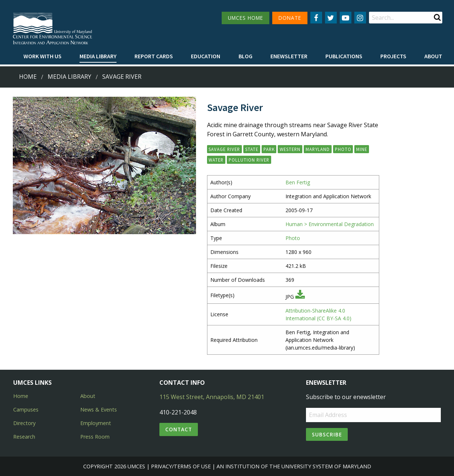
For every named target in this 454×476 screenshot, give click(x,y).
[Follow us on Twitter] (331, 18)
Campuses (26, 409)
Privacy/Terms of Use (181, 466)
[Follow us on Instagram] (360, 18)
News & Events (99, 409)
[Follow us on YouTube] (346, 18)
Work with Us (43, 56)
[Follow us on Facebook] (316, 18)
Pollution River (249, 160)
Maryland (318, 149)
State (252, 149)
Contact (179, 429)
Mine (362, 149)
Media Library (98, 56)
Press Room (95, 437)
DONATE (290, 18)
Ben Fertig (298, 182)
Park (269, 149)
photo (343, 149)
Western (290, 149)
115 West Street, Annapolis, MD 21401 (212, 397)
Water (216, 160)
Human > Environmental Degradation (330, 224)
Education (206, 56)
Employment (96, 423)
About (433, 56)
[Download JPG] (300, 297)
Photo (293, 238)
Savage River (122, 77)
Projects (393, 56)
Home (28, 77)
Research (24, 437)
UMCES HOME (246, 18)
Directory (24, 423)
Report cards (154, 56)
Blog (246, 56)
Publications (344, 56)
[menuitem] (43, 56)
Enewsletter (289, 56)
